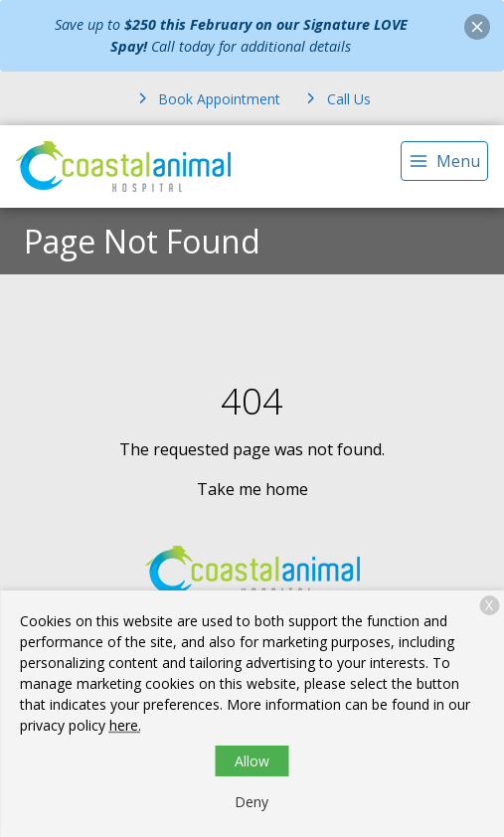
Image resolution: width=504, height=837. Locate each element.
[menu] (444, 161)
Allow (252, 761)
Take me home (252, 489)
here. (125, 725)
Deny (252, 802)
